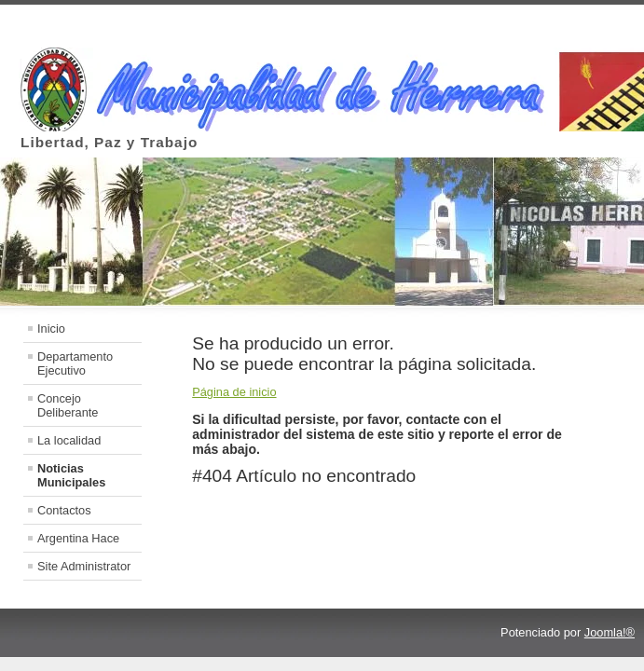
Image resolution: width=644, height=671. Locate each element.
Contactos (64, 510)
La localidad (69, 440)
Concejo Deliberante (68, 405)
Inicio (51, 329)
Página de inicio (234, 392)
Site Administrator (84, 566)
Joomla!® (610, 632)
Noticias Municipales (71, 475)
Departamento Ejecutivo (75, 363)
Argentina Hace (78, 538)
